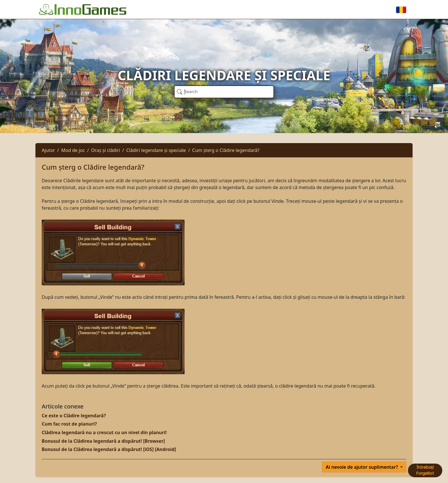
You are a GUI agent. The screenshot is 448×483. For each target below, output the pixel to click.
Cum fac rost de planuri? (69, 424)
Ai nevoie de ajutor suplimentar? (362, 467)
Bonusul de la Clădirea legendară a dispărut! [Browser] (103, 441)
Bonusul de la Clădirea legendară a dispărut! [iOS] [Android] (109, 449)
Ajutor (48, 150)
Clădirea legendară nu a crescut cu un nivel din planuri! (104, 432)
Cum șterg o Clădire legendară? (226, 150)
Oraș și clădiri (106, 150)
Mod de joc (73, 150)
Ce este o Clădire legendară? (74, 416)
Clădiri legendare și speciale (156, 150)
